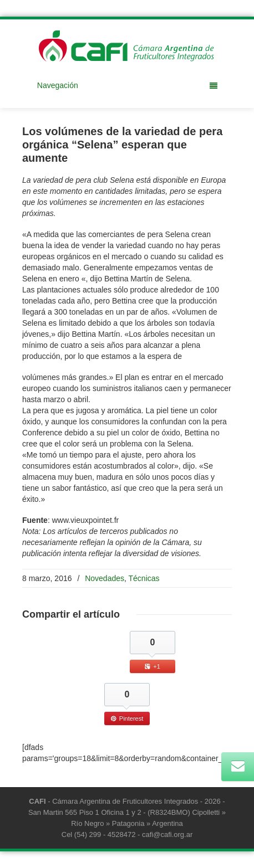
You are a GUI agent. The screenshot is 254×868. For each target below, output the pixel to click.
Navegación (127, 85)
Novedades (105, 578)
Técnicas (144, 578)
